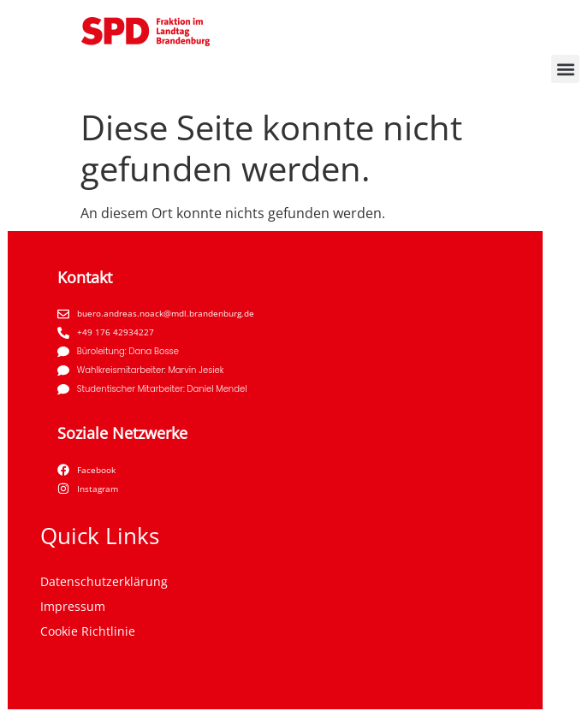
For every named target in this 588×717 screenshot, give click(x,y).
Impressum (73, 606)
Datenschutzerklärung (104, 581)
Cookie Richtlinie (88, 631)
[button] (565, 69)
